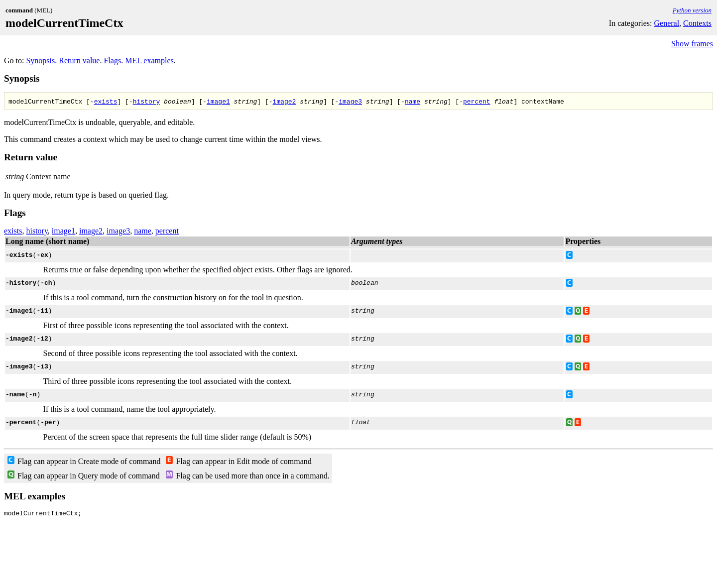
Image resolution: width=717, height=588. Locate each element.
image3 (350, 101)
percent (477, 101)
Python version (692, 10)
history (147, 101)
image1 (218, 101)
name (413, 101)
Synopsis (40, 60)
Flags (112, 60)
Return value (79, 60)
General (666, 23)
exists (106, 101)
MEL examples (149, 60)
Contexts (697, 23)
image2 (285, 101)
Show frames (692, 44)
